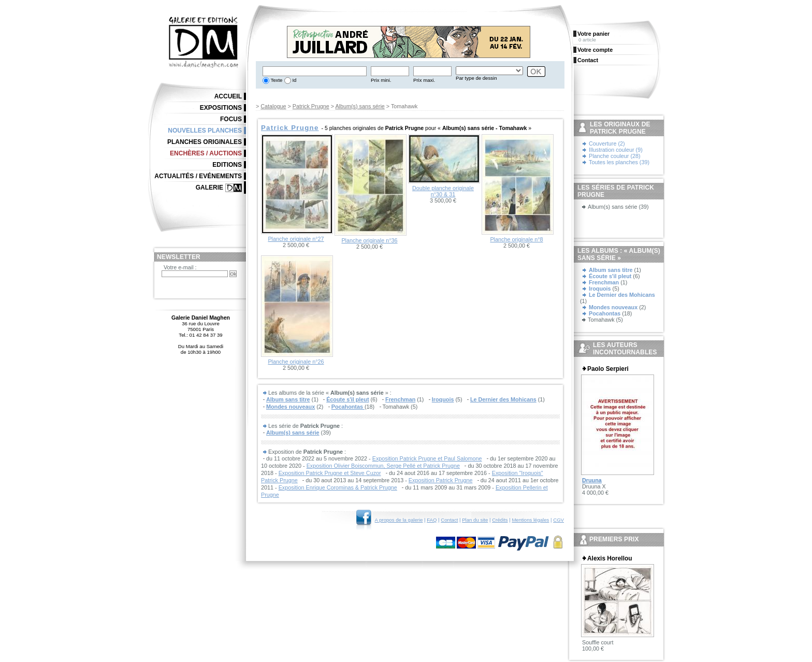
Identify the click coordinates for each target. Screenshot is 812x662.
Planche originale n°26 (296, 362)
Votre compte (595, 50)
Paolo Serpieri (608, 369)
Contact (449, 520)
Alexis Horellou (610, 558)
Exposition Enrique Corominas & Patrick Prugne (338, 487)
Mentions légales (530, 520)
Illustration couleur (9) (616, 150)
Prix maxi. (424, 80)
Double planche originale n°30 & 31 (443, 191)
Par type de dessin (476, 78)
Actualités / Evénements (198, 176)
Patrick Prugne (311, 106)
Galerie (209, 188)
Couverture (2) (607, 143)
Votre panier (593, 34)
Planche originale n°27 (296, 239)
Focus (231, 119)
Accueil (228, 96)
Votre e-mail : (180, 267)
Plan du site (475, 520)
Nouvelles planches (205, 131)
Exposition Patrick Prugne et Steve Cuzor (330, 473)
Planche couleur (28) (615, 156)
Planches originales (205, 142)
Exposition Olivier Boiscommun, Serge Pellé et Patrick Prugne (383, 466)
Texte (276, 80)
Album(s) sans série (360, 106)
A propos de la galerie (399, 520)
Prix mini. (381, 80)
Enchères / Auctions (206, 153)
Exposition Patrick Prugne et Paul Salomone (427, 458)
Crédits (500, 520)
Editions (227, 165)
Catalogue (273, 106)
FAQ (432, 520)
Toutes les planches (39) (619, 162)
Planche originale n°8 (516, 239)
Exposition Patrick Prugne (441, 480)
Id (294, 80)
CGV (559, 520)
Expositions (221, 108)
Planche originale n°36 (369, 240)
